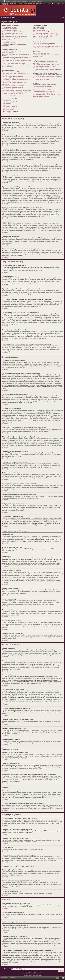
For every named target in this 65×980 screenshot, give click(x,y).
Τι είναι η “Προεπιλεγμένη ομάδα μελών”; (43, 36)
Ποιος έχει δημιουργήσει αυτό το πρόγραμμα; (44, 91)
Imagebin (6, 4)
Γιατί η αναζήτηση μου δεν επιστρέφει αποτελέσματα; (46, 65)
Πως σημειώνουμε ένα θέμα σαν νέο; (11, 95)
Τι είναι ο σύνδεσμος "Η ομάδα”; (41, 38)
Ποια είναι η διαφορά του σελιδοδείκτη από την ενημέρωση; (47, 75)
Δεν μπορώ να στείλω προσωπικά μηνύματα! (44, 43)
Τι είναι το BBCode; (7, 100)
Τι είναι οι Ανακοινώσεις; (8, 108)
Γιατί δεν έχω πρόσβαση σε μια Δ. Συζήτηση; (13, 86)
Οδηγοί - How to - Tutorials (16, 3)
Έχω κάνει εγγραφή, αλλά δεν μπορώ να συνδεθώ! (14, 36)
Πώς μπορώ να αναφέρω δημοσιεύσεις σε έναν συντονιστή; (16, 90)
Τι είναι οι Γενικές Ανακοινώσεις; (10, 107)
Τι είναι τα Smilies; (6, 103)
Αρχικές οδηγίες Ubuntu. (37, 1)
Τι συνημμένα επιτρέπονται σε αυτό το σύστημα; (45, 85)
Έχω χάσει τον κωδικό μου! (9, 35)
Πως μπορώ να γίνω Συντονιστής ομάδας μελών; (45, 33)
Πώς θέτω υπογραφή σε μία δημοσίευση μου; (13, 76)
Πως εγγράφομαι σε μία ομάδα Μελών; (43, 32)
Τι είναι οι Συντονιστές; (39, 29)
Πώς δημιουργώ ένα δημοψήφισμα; (11, 78)
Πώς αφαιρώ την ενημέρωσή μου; (41, 79)
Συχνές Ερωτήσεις (46, 4)
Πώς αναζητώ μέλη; (38, 68)
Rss (39, 4)
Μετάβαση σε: (7, 969)
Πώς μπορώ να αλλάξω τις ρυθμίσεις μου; (12, 51)
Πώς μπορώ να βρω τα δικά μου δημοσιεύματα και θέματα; (47, 69)
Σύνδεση (62, 4)
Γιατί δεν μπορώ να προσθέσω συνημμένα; (12, 87)
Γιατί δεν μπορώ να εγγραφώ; (9, 43)
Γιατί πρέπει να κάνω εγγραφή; (9, 29)
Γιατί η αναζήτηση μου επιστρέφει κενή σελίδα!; (44, 66)
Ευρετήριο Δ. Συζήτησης (9, 18)
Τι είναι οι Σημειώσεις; (7, 110)
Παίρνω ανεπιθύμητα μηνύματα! (41, 45)
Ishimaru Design (38, 973)
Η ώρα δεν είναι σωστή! (8, 53)
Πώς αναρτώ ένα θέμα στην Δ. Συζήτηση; (12, 72)
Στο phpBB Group (53, 927)
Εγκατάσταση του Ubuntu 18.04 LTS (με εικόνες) (18, 1)
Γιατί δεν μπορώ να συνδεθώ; (9, 27)
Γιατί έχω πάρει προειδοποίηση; (10, 89)
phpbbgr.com (39, 975)
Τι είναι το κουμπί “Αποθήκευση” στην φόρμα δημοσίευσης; (16, 92)
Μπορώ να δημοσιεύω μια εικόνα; (10, 105)
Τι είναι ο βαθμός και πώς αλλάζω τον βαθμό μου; (14, 63)
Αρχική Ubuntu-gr (5, 3)
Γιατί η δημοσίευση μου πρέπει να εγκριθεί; (12, 93)
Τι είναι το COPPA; (7, 41)
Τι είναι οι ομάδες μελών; (39, 30)
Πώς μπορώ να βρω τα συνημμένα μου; (43, 86)
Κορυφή (6, 131)
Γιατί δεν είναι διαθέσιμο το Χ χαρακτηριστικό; (44, 93)
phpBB (32, 972)
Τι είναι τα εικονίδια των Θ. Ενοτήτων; (11, 113)
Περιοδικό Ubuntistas (28, 3)
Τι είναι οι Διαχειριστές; (39, 27)
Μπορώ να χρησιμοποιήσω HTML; (10, 102)
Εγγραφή (55, 4)
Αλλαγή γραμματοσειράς (62, 17)
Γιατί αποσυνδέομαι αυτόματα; (9, 30)
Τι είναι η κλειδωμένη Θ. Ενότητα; (10, 111)
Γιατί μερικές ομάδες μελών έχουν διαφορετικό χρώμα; (46, 35)
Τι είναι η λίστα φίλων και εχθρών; (41, 53)
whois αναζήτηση (35, 954)
